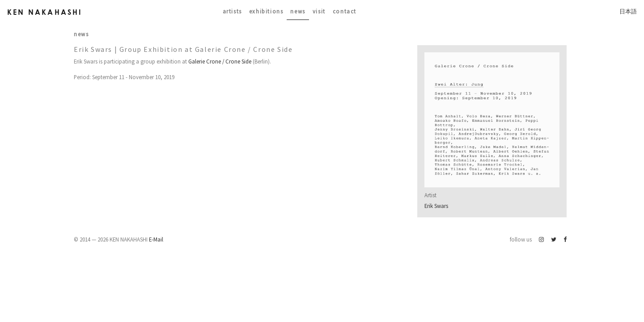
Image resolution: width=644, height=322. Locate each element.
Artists (232, 11)
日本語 (628, 11)
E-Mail (156, 239)
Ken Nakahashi (45, 12)
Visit (319, 11)
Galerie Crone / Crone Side (220, 61)
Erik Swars (436, 206)
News (298, 11)
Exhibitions (266, 11)
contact (345, 11)
